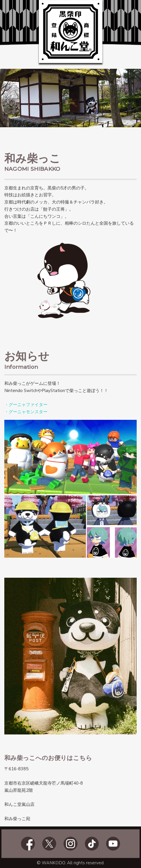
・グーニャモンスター (26, 412)
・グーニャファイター (26, 405)
